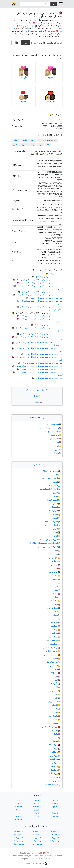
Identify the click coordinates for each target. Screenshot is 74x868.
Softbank (55, 813)
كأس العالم (55, 684)
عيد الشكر (55, 633)
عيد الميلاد (55, 644)
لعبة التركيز (37, 402)
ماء (58, 709)
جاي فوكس (55, 558)
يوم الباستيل (54, 759)
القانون (56, 536)
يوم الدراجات (54, 763)
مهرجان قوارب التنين (51, 727)
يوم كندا (56, 777)
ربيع (57, 590)
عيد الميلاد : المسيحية (51, 648)
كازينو (57, 687)
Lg (19, 813)
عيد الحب (55, 626)
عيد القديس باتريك (52, 640)
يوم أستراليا (55, 745)
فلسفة (56, 658)
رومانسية (31, 145)
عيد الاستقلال (54, 622)
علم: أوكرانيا (55, 453)
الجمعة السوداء (53, 500)
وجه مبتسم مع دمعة (53, 431)
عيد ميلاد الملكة (53, 651)
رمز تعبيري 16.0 (37, 844)
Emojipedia (19, 820)
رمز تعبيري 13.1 (19, 841)
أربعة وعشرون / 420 (51, 478)
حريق (58, 450)
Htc (55, 810)
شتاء (57, 612)
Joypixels (23, 102)
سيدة (40, 145)
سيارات (56, 604)
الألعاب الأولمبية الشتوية (50, 489)
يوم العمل (55, 770)
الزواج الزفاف (54, 511)
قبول (58, 446)
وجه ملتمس (56, 435)
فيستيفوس (55, 666)
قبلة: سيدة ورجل (54, 273)
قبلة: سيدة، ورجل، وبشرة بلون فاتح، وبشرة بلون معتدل (40, 283)
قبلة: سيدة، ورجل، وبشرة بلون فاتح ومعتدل (44, 298)
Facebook (55, 800)
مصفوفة (56, 723)
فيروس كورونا (54, 662)
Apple (50, 77)
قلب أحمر (56, 442)
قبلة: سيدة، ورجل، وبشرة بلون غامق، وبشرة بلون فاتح (40, 363)
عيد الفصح (55, 637)
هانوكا (57, 734)
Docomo (37, 816)
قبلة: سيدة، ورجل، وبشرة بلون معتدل (47, 325)
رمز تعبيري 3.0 (55, 831)
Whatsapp (19, 807)
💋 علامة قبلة (53, 31)
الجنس (56, 504)
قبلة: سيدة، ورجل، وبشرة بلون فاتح (47, 277)
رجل (22, 145)
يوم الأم (56, 748)
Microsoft (51, 102)
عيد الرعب (55, 630)
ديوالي (57, 586)
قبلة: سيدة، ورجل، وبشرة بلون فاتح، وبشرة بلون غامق (40, 292)
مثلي (57, 720)
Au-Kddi (19, 816)
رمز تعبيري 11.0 (55, 834)
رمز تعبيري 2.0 (37, 831)
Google (23, 77)
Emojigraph (55, 816)
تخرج (57, 554)
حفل (57, 576)
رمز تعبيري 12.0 (19, 838)
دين (58, 583)
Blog (37, 396)
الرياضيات (55, 507)
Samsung (37, 803)
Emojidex (37, 810)
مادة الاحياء (55, 712)
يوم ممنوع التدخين (52, 784)
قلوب (57, 676)
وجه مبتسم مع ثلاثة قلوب (51, 428)
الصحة (56, 514)
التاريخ (57, 493)
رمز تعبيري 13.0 (55, 838)
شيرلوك (56, 615)
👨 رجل (43, 31)
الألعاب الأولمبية (53, 486)
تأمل (57, 550)
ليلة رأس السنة (53, 705)
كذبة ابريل (55, 691)
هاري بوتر (55, 730)
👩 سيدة (34, 26)
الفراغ (57, 529)
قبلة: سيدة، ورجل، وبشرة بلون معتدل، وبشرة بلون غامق (40, 334)
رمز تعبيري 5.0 (37, 834)
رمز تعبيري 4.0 (19, 834)
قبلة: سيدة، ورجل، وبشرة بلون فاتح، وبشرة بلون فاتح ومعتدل (38, 280)
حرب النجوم (54, 572)
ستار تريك (55, 601)
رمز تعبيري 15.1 (19, 844)
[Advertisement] (37, 49)
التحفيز (56, 496)
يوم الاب (56, 752)
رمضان (56, 594)
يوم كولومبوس (53, 781)
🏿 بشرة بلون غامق (31, 31)
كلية (57, 698)
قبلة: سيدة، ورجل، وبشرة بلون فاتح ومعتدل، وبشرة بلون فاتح (38, 295)
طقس (57, 619)
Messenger (37, 807)
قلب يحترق (56, 439)
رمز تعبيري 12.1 (37, 838)
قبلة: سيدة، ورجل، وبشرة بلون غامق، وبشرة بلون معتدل (40, 369)
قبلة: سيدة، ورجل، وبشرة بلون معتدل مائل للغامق (42, 354)
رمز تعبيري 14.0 (37, 841)
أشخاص (16, 140)
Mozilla (37, 813)
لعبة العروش (54, 702)
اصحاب (56, 482)
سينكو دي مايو (54, 608)
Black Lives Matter (52, 471)
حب (57, 568)
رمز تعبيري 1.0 (19, 831)
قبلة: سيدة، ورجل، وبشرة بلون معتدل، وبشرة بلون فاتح (40, 316)
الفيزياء (56, 532)
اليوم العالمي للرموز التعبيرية (48, 547)
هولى (57, 738)
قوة (58, 680)
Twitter (19, 803)
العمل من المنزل (53, 525)
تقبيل (15, 145)
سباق (57, 597)
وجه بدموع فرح (54, 424)
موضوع (37, 465)
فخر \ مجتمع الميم (52, 655)
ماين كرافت (54, 716)
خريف (57, 579)
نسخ (25, 42)
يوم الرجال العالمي (52, 766)
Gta (57, 475)
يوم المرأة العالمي (52, 774)
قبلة (48, 145)
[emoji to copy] (16, 43)
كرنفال (56, 694)
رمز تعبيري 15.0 (55, 841)
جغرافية (56, 561)
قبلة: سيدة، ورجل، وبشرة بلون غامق (47, 378)
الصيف (56, 518)
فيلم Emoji (55, 673)
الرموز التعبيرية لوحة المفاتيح (37, 390)
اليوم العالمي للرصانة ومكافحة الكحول (45, 543)
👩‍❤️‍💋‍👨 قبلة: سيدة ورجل (28, 23)
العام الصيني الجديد (52, 522)
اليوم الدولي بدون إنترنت (50, 540)
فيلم (57, 669)
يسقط (57, 741)
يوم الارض (55, 756)
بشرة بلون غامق (29, 140)
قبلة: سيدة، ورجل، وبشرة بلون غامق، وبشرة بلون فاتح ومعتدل (37, 366)
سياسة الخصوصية (46, 859)
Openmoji (19, 810)
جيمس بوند (55, 565)
